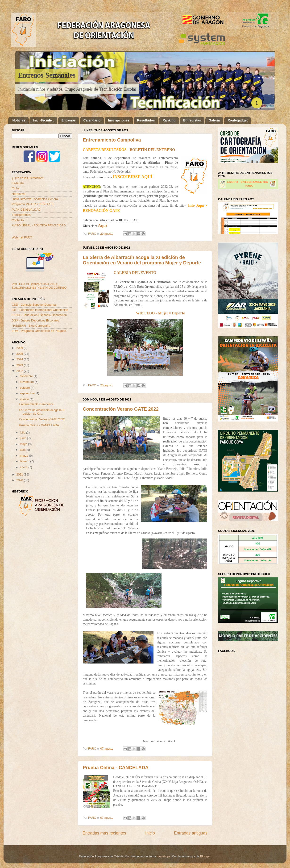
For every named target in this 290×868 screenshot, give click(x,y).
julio (23, 433)
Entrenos (68, 120)
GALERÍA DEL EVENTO (135, 273)
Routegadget (238, 120)
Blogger (205, 856)
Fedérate (18, 183)
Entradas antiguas (191, 833)
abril (23, 450)
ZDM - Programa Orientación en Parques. (39, 331)
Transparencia (21, 215)
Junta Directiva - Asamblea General (35, 199)
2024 (20, 359)
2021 (20, 475)
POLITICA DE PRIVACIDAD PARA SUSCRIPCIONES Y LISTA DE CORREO (39, 286)
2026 (20, 348)
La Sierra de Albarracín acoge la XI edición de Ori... (42, 412)
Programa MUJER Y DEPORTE (33, 204)
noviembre (27, 382)
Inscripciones (119, 120)
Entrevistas (192, 120)
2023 (20, 365)
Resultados (146, 120)
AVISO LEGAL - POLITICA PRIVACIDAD (39, 225)
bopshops (164, 856)
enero (24, 467)
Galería (214, 120)
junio (24, 438)
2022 (20, 371)
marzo (25, 456)
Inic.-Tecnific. (43, 120)
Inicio (150, 833)
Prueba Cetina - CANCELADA (116, 768)
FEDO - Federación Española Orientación (39, 315)
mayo (24, 444)
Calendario (92, 120)
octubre (25, 388)
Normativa (19, 194)
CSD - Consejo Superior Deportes (34, 305)
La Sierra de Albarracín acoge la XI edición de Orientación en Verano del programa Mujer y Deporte (142, 260)
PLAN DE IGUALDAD (26, 210)
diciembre (27, 376)
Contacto (18, 220)
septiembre (28, 393)
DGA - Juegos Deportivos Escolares (35, 321)
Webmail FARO (22, 238)
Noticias (19, 120)
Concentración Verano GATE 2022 (121, 409)
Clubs (16, 188)
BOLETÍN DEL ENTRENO (152, 150)
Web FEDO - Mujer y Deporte (160, 313)
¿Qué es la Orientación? (28, 178)
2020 (20, 480)
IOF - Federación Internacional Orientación (40, 310)
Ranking (169, 120)
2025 (20, 354)
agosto (25, 399)
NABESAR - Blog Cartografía (31, 326)
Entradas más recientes (104, 833)
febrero (25, 461)
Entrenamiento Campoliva (112, 140)
